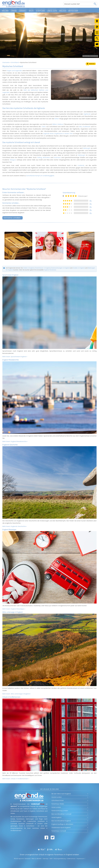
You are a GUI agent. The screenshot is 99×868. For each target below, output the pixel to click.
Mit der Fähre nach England (61, 794)
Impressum (80, 859)
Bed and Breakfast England (61, 821)
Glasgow (13, 160)
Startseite (6, 62)
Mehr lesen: (15, 357)
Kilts (81, 127)
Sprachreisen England (10, 275)
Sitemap (46, 859)
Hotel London (56, 807)
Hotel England (56, 817)
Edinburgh (87, 148)
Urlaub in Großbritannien (11, 697)
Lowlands (81, 165)
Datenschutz (71, 859)
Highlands (87, 114)
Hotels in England (29, 268)
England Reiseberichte (11, 360)
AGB (51, 859)
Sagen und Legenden (15, 71)
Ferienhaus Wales (58, 804)
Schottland (15, 62)
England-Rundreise (50, 270)
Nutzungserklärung (60, 859)
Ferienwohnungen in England (60, 268)
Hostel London (57, 797)
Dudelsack (86, 127)
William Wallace (58, 124)
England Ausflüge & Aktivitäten (62, 824)
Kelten (57, 119)
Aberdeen (46, 157)
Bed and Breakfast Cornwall (61, 814)
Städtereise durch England (61, 827)
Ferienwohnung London (60, 811)
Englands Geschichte (10, 445)
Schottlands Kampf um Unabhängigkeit (40, 176)
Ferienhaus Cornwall (59, 831)
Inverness (57, 157)
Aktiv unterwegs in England (12, 612)
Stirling (40, 157)
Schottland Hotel (58, 800)
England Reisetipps (9, 530)
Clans (44, 127)
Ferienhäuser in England (43, 268)
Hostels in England (79, 268)
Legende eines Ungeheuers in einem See (58, 133)
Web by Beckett (36, 859)
